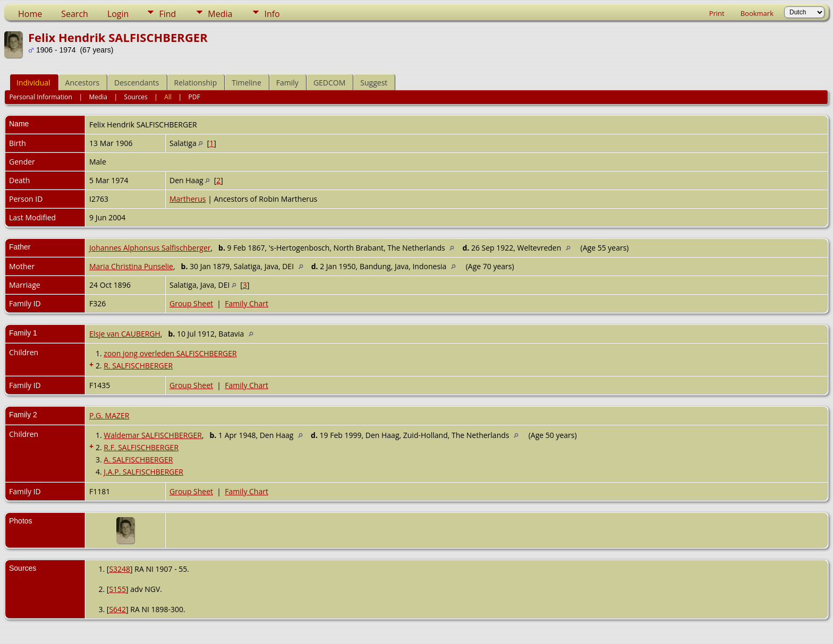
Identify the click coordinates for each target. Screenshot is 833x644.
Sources (136, 97)
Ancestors (82, 83)
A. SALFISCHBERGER (138, 460)
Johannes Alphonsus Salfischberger (150, 248)
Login (118, 14)
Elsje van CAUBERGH (125, 334)
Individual (33, 83)
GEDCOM (329, 83)
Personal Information (41, 97)
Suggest (374, 83)
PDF (194, 97)
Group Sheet (191, 303)
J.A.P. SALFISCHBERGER (143, 472)
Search (75, 14)
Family (287, 83)
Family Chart (246, 303)
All (168, 97)
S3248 (120, 569)
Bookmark (757, 13)
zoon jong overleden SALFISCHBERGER (170, 353)
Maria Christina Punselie (131, 266)
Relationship (196, 83)
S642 (117, 609)
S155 (117, 589)
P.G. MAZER (109, 415)
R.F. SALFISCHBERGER (141, 447)
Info (272, 14)
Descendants (137, 83)
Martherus (188, 199)
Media (220, 14)
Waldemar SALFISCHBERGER (153, 435)
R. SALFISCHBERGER (138, 366)
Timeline (246, 83)
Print (717, 13)
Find (167, 14)
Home (30, 14)
